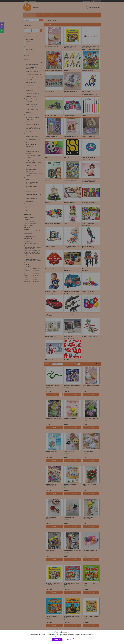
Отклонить (69, 640)
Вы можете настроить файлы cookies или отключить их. (61, 636)
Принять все (57, 640)
